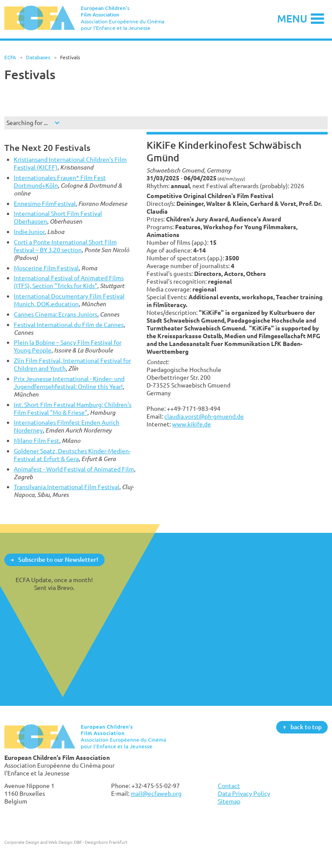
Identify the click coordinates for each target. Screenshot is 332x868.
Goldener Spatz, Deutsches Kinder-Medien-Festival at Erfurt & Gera (72, 455)
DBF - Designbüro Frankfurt (101, 842)
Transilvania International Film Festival (67, 487)
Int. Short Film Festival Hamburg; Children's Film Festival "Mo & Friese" (73, 408)
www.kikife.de (192, 424)
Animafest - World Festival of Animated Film (74, 469)
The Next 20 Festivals (47, 148)
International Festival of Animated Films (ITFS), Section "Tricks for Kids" (69, 282)
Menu (292, 18)
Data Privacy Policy (244, 793)
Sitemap (229, 801)
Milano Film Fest (37, 440)
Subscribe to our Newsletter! (58, 559)
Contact (229, 786)
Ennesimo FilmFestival (45, 203)
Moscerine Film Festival (46, 268)
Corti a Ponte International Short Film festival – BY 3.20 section (65, 246)
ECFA (10, 57)
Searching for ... (27, 123)
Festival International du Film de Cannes (69, 325)
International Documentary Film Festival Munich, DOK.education (69, 300)
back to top (306, 727)
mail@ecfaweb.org (156, 793)
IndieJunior (29, 232)
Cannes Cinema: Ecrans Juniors (56, 314)
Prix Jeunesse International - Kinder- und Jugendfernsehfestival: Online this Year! (69, 383)
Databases (38, 57)
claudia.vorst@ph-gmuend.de (204, 416)
